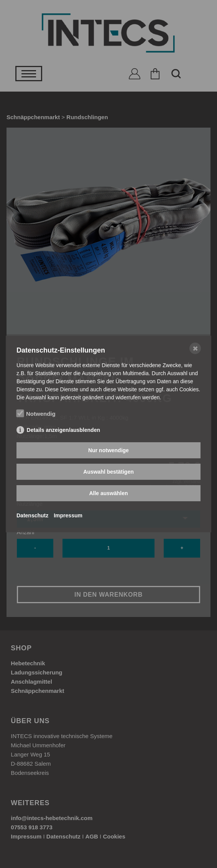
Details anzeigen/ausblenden (63, 430)
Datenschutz (32, 515)
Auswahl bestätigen (108, 472)
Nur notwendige (108, 450)
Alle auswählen (108, 493)
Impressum (68, 515)
